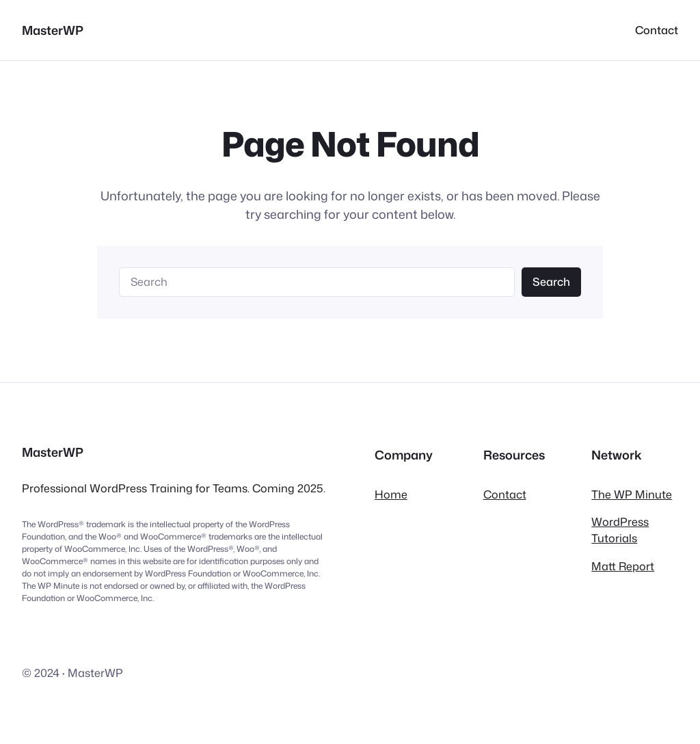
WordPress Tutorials (620, 530)
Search (551, 281)
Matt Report (623, 566)
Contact (505, 494)
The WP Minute (632, 494)
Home (391, 494)
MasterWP (53, 30)
